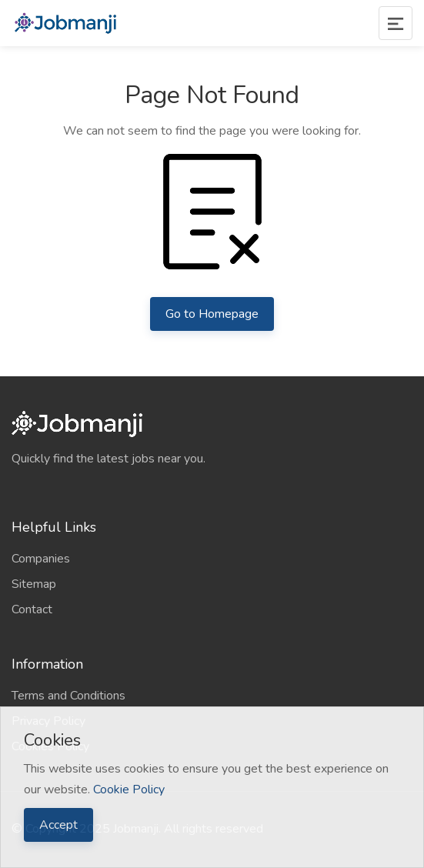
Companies (41, 559)
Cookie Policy (129, 790)
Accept (58, 825)
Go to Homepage (212, 314)
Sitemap (34, 584)
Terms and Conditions (68, 696)
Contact (32, 609)
